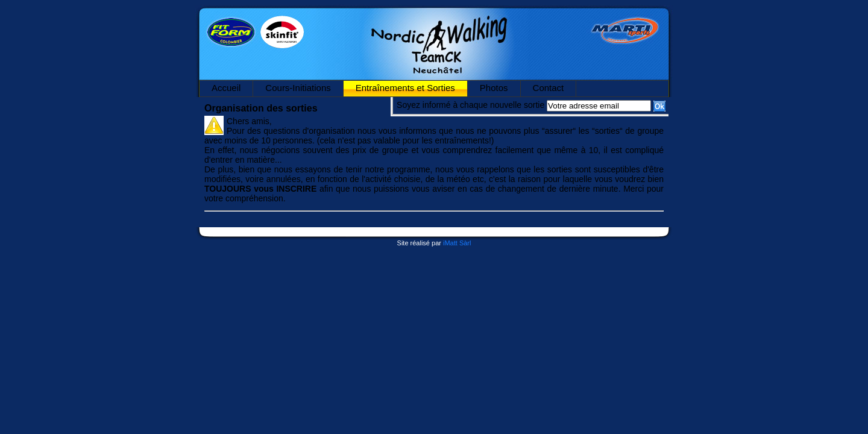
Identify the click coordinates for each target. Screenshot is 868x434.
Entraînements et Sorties (405, 88)
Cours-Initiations (298, 88)
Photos (494, 88)
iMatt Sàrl (457, 243)
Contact (549, 88)
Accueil (226, 88)
